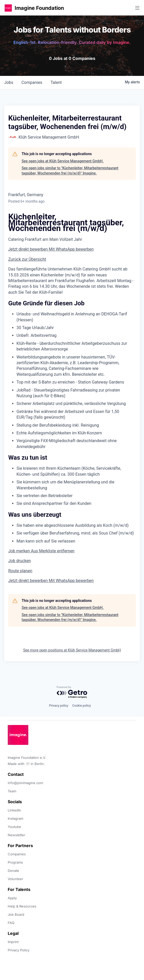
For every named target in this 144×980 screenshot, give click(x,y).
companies (32, 82)
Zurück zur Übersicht (27, 259)
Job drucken (20, 561)
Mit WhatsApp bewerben (71, 249)
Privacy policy (58, 706)
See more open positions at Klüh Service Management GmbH (72, 650)
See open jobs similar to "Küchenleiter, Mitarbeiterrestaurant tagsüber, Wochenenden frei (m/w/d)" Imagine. (70, 171)
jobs (9, 82)
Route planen (20, 571)
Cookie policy (82, 706)
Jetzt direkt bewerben (28, 249)
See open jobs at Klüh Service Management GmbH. (63, 161)
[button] (8, 8)
